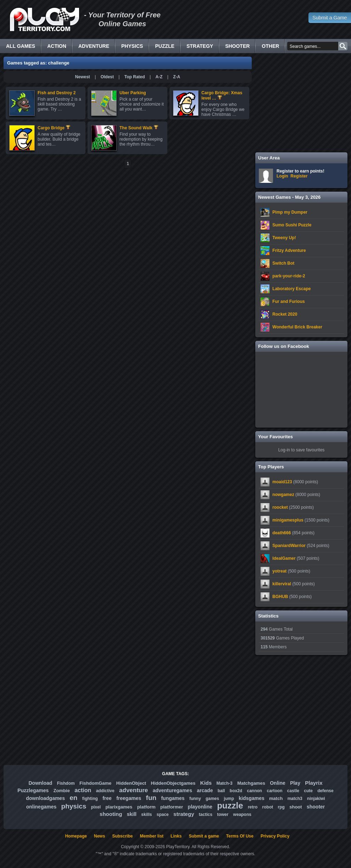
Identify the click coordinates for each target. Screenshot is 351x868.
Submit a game (204, 836)
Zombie (62, 791)
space (163, 815)
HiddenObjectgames (173, 783)
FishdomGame (95, 783)
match (276, 798)
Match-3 (224, 783)
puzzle (230, 805)
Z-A (177, 77)
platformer (172, 807)
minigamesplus (288, 520)
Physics (132, 46)
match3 (295, 799)
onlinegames (41, 807)
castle (293, 791)
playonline (200, 807)
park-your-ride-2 (289, 276)
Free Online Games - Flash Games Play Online (44, 19)
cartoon (275, 791)
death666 (282, 533)
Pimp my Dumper (290, 212)
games (212, 799)
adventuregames (172, 790)
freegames (129, 798)
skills (146, 815)
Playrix (314, 783)
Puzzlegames (33, 790)
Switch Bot (283, 263)
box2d (236, 791)
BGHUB (280, 597)
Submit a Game (330, 18)
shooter (316, 807)
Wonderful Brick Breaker (297, 327)
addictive (105, 791)
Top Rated (135, 77)
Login (282, 176)
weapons (242, 815)
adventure (133, 790)
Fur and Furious (288, 301)
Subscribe (122, 836)
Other (270, 46)
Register (299, 176)
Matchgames (251, 783)
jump (229, 799)
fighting (90, 799)
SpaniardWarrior (289, 546)
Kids (206, 783)
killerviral (282, 584)
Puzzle (165, 46)
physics (74, 806)
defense (325, 791)
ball (221, 791)
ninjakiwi (316, 799)
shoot (296, 807)
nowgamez (283, 495)
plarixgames (119, 807)
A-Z (159, 77)
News (99, 836)
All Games (21, 46)
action (83, 790)
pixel (96, 807)
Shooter (237, 46)
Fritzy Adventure (289, 250)
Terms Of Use (240, 836)
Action (57, 46)
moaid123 (282, 482)
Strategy (200, 46)
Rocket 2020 (285, 314)
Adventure (94, 46)
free (107, 798)
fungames (173, 798)
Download (40, 783)
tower (223, 815)
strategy (184, 814)
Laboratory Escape (291, 289)
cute (308, 791)
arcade (205, 790)
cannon (254, 791)
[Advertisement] (301, 103)
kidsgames (251, 798)
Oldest (107, 77)
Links (176, 836)
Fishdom (66, 783)
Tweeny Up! (284, 238)
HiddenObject (131, 783)
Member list (152, 836)
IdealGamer (284, 558)
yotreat (279, 571)
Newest (83, 77)
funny (195, 799)
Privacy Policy (275, 836)
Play (295, 783)
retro (253, 807)
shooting (111, 814)
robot (268, 807)
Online (278, 783)
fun (151, 798)
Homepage (76, 836)
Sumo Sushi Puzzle (292, 225)
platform (146, 807)
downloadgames (45, 798)
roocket (280, 507)
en (73, 798)
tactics (206, 815)
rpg (281, 807)
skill (132, 814)
